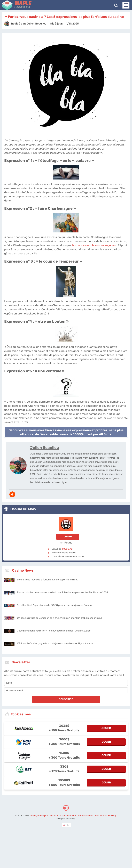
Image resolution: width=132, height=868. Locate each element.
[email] (66, 690)
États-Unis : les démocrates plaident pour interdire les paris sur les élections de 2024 (63, 592)
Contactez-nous (85, 816)
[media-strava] (12, 494)
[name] (66, 683)
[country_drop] (69, 825)
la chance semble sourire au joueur (94, 245)
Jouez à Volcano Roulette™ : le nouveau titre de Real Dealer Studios (54, 631)
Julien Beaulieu (45, 448)
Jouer (68, 537)
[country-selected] (65, 825)
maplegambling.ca (39, 816)
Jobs (96, 816)
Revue (66, 542)
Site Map (112, 816)
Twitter (103, 816)
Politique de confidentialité (63, 816)
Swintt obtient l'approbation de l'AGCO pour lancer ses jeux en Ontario (54, 605)
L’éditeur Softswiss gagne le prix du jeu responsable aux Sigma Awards (55, 643)
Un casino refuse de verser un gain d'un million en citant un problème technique (60, 618)
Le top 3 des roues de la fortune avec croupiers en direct (47, 580)
